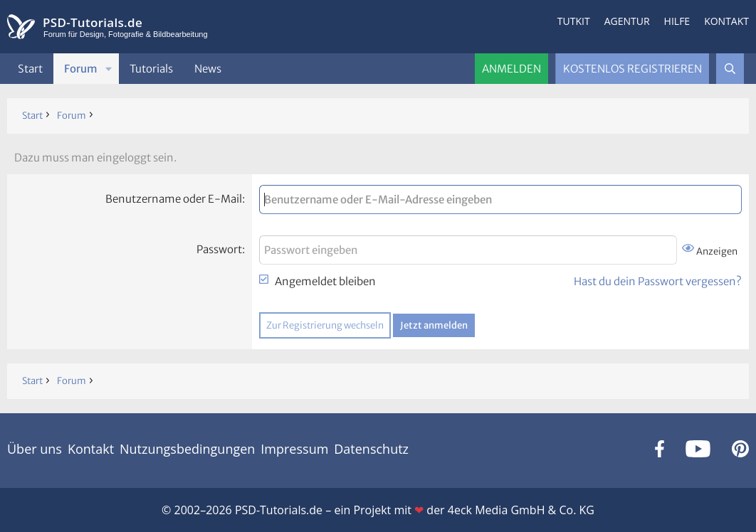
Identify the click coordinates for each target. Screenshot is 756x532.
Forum (81, 69)
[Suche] (730, 69)
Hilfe (677, 21)
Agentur (627, 21)
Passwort (219, 249)
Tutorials (151, 69)
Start (30, 69)
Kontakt (726, 21)
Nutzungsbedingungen (187, 449)
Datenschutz (371, 449)
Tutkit (574, 21)
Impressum (294, 449)
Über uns (35, 449)
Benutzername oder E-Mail (174, 199)
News (208, 69)
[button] (109, 69)
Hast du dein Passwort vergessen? (658, 281)
